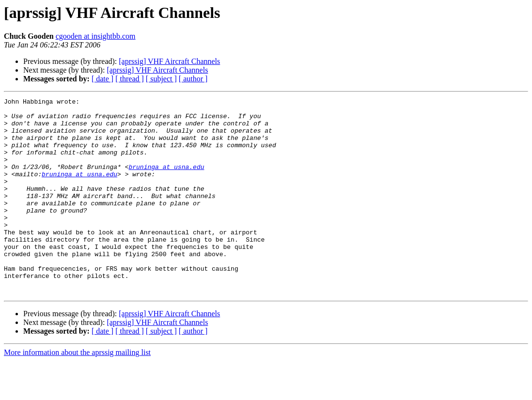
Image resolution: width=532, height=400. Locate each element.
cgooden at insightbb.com (96, 36)
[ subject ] (161, 79)
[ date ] (102, 79)
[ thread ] (130, 79)
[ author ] (193, 79)
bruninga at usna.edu (166, 181)
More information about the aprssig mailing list (77, 392)
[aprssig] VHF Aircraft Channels (169, 61)
